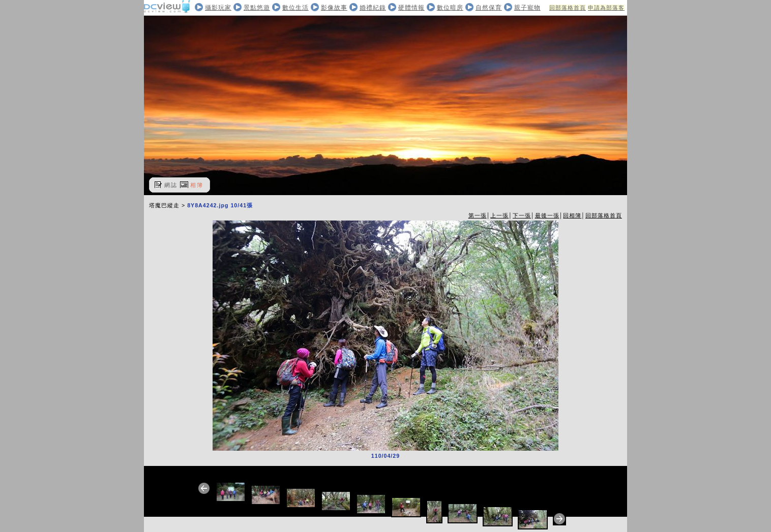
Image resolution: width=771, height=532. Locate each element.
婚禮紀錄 (373, 8)
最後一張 (547, 215)
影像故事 (334, 8)
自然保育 (489, 8)
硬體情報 (411, 8)
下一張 (522, 215)
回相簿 (572, 215)
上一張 (499, 215)
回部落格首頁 (568, 8)
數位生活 (295, 8)
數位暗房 (450, 8)
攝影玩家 (218, 8)
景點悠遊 (257, 8)
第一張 (478, 215)
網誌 (171, 185)
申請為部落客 (606, 8)
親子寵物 (527, 8)
